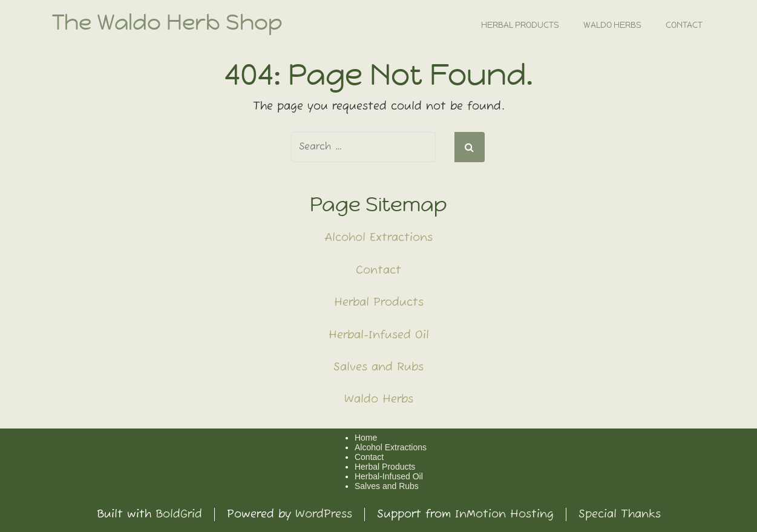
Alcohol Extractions (378, 238)
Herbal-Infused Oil (379, 335)
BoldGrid (179, 514)
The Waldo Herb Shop (167, 22)
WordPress (324, 514)
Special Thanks (620, 514)
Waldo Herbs (612, 25)
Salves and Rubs (378, 367)
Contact (684, 25)
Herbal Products (520, 25)
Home (366, 438)
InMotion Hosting (504, 514)
